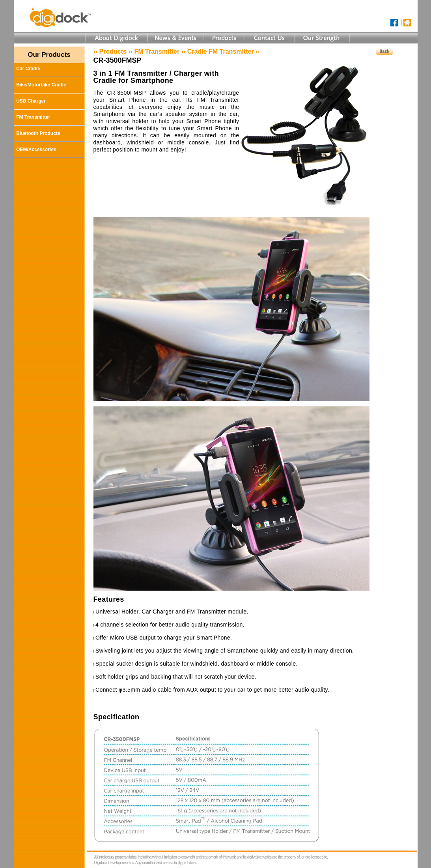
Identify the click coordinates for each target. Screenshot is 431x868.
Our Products (49, 55)
